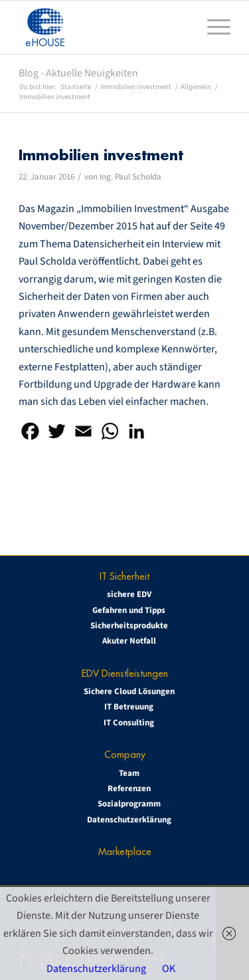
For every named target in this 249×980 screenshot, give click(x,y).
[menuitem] (212, 27)
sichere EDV (129, 594)
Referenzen (129, 789)
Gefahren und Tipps (129, 610)
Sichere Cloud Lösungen (129, 691)
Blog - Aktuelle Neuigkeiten (78, 73)
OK (169, 969)
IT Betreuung (129, 707)
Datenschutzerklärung (129, 820)
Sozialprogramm (129, 804)
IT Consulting (129, 723)
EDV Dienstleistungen (125, 673)
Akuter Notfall (129, 641)
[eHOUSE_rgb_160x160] (103, 27)
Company (125, 754)
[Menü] (212, 27)
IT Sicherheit (124, 576)
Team (129, 773)
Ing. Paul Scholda (130, 177)
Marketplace (125, 851)
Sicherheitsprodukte (129, 626)
